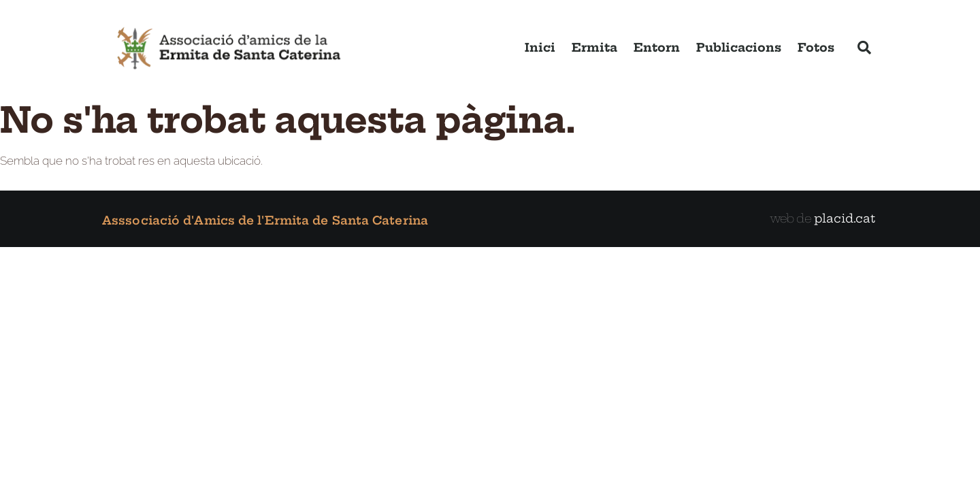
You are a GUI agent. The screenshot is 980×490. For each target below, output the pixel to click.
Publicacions (739, 47)
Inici (540, 47)
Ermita (594, 47)
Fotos (816, 47)
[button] (864, 48)
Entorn (657, 47)
